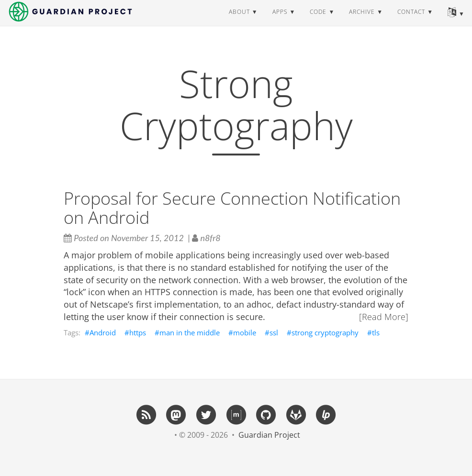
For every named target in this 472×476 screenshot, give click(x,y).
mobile (245, 332)
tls (376, 332)
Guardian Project (269, 435)
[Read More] (384, 317)
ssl (274, 332)
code (318, 21)
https (138, 332)
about (239, 21)
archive (362, 21)
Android (103, 332)
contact (411, 21)
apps (280, 21)
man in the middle (190, 332)
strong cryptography (325, 332)
